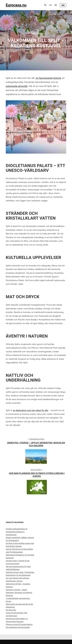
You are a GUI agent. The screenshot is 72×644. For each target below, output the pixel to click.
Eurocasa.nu (16, 5)
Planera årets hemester (15, 622)
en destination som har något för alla (31, 410)
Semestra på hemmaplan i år (17, 619)
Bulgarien (9, 596)
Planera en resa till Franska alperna (19, 624)
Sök (63, 5)
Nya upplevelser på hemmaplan (18, 627)
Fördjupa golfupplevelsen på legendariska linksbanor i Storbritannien (17, 532)
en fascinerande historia (48, 78)
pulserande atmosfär (17, 86)
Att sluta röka (11, 610)
